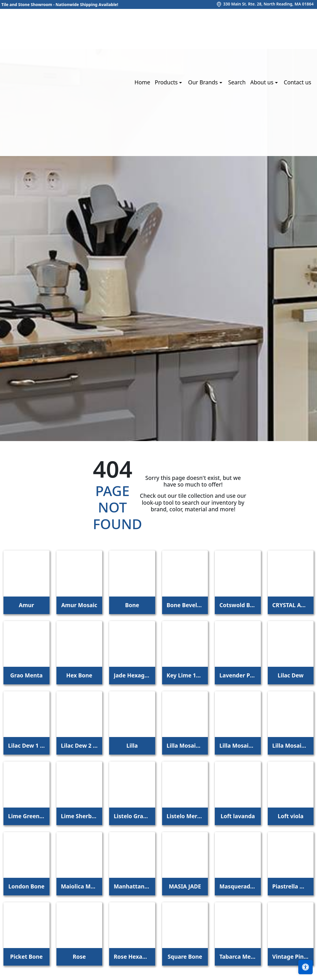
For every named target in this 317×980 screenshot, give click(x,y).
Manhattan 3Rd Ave (132, 886)
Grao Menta (26, 675)
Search (237, 82)
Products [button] (167, 82)
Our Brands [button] (204, 82)
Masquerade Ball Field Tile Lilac (238, 886)
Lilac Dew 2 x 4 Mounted (79, 746)
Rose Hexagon (132, 957)
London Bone (26, 886)
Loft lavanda (238, 816)
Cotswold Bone (238, 605)
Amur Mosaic (79, 605)
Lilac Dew (291, 675)
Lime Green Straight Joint (26, 816)
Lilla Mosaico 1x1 (185, 746)
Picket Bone (26, 957)
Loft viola (291, 816)
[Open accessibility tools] (305, 967)
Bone (132, 605)
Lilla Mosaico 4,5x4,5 (291, 746)
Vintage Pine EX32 (291, 957)
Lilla (132, 746)
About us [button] (262, 82)
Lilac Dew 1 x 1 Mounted (26, 746)
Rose (79, 957)
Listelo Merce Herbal (185, 816)
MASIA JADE (185, 886)
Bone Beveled (185, 605)
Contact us (298, 82)
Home (142, 82)
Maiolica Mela (79, 886)
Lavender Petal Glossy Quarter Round (238, 675)
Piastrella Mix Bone (291, 886)
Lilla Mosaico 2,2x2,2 (238, 746)
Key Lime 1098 (185, 675)
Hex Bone (79, 675)
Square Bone (185, 957)
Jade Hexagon (132, 675)
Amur (26, 605)
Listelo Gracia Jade (132, 816)
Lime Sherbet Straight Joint (79, 816)
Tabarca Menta (238, 957)
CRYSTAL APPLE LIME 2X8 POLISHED (291, 605)
